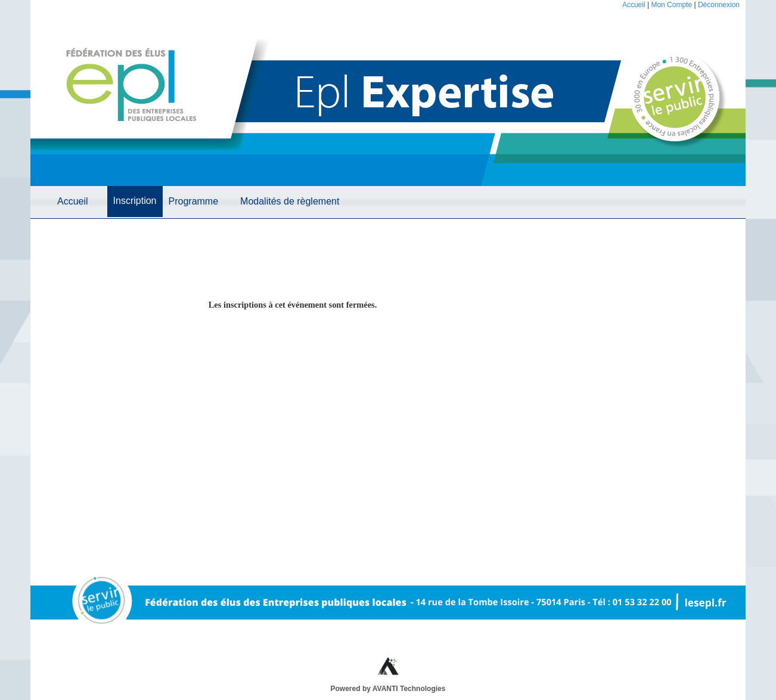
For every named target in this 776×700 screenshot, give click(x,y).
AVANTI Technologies (409, 689)
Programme (194, 201)
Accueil (634, 5)
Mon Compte (671, 5)
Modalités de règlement (290, 201)
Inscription (135, 201)
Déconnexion (719, 5)
